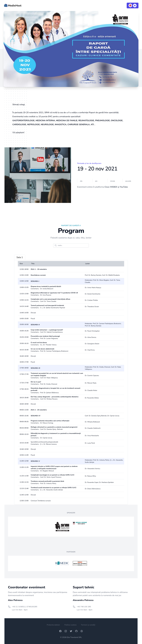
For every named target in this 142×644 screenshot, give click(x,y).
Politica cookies (70, 625)
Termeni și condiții (88, 625)
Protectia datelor (53, 625)
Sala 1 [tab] (20, 257)
